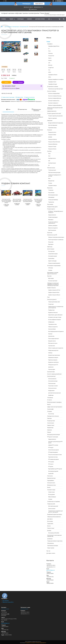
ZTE (49, 63)
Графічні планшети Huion (54, 292)
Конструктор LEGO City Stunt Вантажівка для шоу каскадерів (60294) (6, 201)
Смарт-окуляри (51, 548)
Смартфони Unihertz (53, 75)
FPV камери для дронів (53, 459)
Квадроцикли (51, 391)
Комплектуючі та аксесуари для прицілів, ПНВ (54, 536)
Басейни (49, 531)
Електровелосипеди (53, 381)
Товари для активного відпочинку (55, 541)
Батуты (49, 526)
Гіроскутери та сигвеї (53, 386)
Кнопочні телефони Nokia (54, 94)
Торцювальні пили (52, 324)
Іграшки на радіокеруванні (54, 263)
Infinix (50, 77)
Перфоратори (51, 310)
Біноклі (49, 487)
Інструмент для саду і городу (55, 317)
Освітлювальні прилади (53, 546)
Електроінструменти (52, 299)
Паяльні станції (51, 528)
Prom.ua (39, 642)
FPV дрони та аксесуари (53, 437)
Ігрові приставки (51, 372)
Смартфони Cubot (52, 82)
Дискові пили (51, 336)
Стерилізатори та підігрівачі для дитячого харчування (55, 512)
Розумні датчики (51, 421)
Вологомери (50, 521)
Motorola (50, 65)
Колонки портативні (53, 281)
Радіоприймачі (51, 481)
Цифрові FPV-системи (53, 445)
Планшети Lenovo (52, 132)
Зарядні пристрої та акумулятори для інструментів (56, 307)
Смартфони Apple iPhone (54, 46)
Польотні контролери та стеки (55, 455)
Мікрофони (51, 220)
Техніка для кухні (52, 170)
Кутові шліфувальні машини (55, 320)
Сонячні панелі (51, 423)
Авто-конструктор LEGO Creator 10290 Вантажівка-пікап (17, 200)
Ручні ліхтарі (51, 414)
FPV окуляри (51, 462)
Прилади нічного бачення (53, 416)
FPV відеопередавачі (53, 452)
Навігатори (50, 247)
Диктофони (50, 519)
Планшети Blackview (53, 144)
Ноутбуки (49, 151)
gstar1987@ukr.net (51, 570)
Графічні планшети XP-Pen (54, 290)
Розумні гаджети (51, 209)
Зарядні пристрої (52, 215)
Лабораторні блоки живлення (54, 517)
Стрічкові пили (52, 346)
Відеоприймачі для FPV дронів (55, 469)
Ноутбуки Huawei (52, 163)
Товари (11, 19)
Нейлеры (50, 353)
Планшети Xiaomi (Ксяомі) (54, 142)
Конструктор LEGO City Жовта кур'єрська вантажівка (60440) (28, 200)
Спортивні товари (51, 490)
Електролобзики (52, 329)
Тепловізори (50, 398)
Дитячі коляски (52, 509)
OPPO (50, 72)
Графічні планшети (52, 288)
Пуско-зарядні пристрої (54, 339)
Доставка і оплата (40, 19)
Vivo (49, 70)
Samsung (50, 53)
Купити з (18, 82)
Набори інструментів (53, 327)
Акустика (49, 276)
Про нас (48, 551)
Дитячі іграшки (8, 27)
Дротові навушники (53, 125)
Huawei (50, 60)
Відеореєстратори (51, 478)
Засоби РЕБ (51, 474)
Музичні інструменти (53, 228)
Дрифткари (51, 395)
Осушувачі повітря (52, 186)
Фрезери (50, 334)
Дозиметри (50, 539)
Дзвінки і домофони (53, 226)
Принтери (49, 418)
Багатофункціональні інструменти (56, 331)
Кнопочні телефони (52, 91)
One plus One (51, 56)
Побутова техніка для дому (54, 172)
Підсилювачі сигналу (53, 457)
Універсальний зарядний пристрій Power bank (55, 108)
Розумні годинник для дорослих (55, 116)
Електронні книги (51, 483)
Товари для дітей (51, 504)
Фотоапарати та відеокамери (54, 266)
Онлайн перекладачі (53, 217)
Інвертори (50, 430)
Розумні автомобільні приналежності (53, 223)
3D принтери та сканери (53, 87)
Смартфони (50, 44)
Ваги (49, 178)
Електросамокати (52, 379)
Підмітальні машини (53, 360)
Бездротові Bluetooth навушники (56, 123)
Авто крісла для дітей (53, 506)
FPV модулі (51, 448)
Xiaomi (50, 58)
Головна (4, 19)
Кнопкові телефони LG (53, 103)
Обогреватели (51, 543)
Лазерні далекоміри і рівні (54, 302)
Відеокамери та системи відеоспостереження (53, 273)
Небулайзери (51, 197)
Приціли (49, 432)
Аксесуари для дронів (53, 471)
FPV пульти (51, 464)
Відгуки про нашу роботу (8, 602)
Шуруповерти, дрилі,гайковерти (55, 315)
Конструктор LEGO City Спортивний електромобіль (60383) (38, 201)
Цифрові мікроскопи (52, 111)
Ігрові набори (51, 258)
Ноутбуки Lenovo (52, 158)
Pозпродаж (20, 19)
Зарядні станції (51, 425)
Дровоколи (51, 367)
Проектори (50, 233)
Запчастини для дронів (54, 450)
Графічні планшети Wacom (54, 295)
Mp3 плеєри (51, 278)
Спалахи (50, 270)
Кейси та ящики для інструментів (56, 348)
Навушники (50, 121)
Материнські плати (52, 485)
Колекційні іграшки (53, 256)
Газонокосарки (52, 369)
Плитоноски (50, 476)
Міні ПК (49, 405)
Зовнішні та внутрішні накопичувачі (56, 237)
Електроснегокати (52, 388)
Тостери (50, 183)
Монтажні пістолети (53, 343)
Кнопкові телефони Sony (54, 101)
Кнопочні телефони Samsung (55, 96)
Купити (6, 82)
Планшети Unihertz (53, 139)
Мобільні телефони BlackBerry (55, 105)
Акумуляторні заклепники (54, 355)
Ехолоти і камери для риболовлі (54, 374)
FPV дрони (51, 466)
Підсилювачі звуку (52, 128)
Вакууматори (51, 181)
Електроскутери (52, 383)
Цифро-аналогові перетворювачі (55, 407)
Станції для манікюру (53, 200)
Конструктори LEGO (24, 27)
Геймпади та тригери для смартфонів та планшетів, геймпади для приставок (53, 284)
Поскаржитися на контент (30, 643)
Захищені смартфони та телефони (56, 79)
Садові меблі (50, 524)
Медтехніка (50, 188)
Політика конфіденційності (41, 643)
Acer (49, 156)
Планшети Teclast (52, 147)
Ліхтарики (50, 411)
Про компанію (6, 601)
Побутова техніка (51, 168)
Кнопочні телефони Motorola (55, 98)
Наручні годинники (53, 118)
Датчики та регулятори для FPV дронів (55, 442)
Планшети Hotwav (52, 149)
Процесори (51, 242)
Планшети (50, 130)
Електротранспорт (51, 376)
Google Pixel (51, 68)
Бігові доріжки (52, 494)
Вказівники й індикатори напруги (55, 514)
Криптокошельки (52, 230)
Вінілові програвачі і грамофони (54, 402)
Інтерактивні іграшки (53, 254)
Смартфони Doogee (53, 84)
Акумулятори (50, 428)
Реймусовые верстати (53, 350)
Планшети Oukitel (52, 135)
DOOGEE (50, 137)
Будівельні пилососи (53, 313)
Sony (49, 51)
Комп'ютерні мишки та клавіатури (56, 240)
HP (49, 165)
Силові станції (51, 492)
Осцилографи (50, 409)
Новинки (29, 19)
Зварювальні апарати (53, 358)
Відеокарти (51, 244)
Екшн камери (50, 204)
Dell (49, 161)
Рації (48, 297)
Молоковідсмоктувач (53, 195)
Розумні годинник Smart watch (54, 114)
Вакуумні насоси (52, 341)
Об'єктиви (51, 268)
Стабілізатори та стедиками (54, 502)
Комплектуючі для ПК (52, 235)
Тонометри (51, 190)
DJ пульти (50, 400)
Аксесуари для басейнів (54, 533)
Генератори (51, 304)
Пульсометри (51, 193)
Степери (50, 499)
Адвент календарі (52, 261)
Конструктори (16, 27)
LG (49, 49)
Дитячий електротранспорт (55, 393)
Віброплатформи (52, 497)
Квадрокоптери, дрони (52, 207)
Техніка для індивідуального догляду (55, 175)
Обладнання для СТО (53, 365)
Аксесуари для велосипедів (54, 435)
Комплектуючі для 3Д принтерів (56, 89)
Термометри (51, 202)
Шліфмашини (51, 322)
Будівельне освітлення (53, 362)
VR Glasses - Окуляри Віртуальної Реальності (56, 212)
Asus (49, 154)
